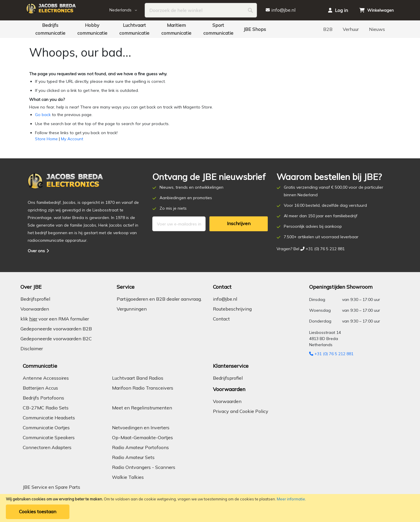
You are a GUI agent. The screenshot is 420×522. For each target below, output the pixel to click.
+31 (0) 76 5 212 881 (331, 354)
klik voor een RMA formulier (55, 319)
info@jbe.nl (225, 299)
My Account (72, 139)
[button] (127, 10)
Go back (43, 115)
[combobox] (201, 10)
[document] (210, 508)
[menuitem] (50, 29)
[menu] (210, 29)
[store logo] (67, 10)
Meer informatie (291, 499)
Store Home (46, 139)
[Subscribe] (239, 224)
